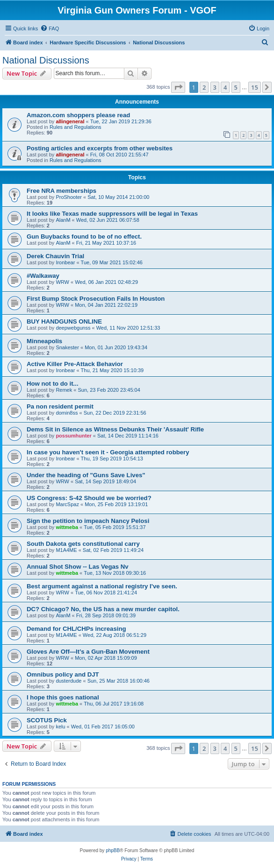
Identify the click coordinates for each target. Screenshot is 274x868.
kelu (60, 727)
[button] (178, 87)
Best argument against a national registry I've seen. (102, 586)
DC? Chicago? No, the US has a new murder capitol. (103, 609)
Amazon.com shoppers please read (78, 115)
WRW (62, 282)
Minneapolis (44, 341)
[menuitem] (50, 28)
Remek (64, 390)
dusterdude (68, 681)
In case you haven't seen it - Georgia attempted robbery (108, 452)
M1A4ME (66, 550)
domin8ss (67, 413)
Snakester (67, 347)
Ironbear (65, 262)
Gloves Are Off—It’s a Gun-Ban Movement (88, 652)
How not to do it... (53, 384)
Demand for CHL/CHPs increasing (76, 629)
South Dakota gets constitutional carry (83, 544)
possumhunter (73, 436)
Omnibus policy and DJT (63, 674)
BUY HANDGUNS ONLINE (64, 321)
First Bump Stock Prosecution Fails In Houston (96, 299)
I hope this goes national (63, 697)
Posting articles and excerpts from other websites (100, 148)
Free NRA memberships (61, 191)
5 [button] (236, 87)
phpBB (113, 850)
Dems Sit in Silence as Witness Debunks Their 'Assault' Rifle (115, 429)
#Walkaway (43, 276)
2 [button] (204, 87)
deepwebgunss (73, 328)
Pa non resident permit (60, 406)
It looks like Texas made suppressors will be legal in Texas (112, 214)
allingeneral (70, 121)
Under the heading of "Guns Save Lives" (86, 475)
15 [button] (255, 87)
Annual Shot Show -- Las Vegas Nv (78, 567)
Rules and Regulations (76, 127)
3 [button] (215, 87)
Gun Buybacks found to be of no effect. (84, 236)
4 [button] (225, 87)
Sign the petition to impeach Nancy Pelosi (88, 521)
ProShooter (69, 197)
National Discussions (46, 60)
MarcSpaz (67, 504)
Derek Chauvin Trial (55, 256)
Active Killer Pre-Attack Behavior (75, 364)
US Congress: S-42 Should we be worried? (89, 498)
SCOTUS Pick (47, 720)
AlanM (63, 220)
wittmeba (67, 527)
